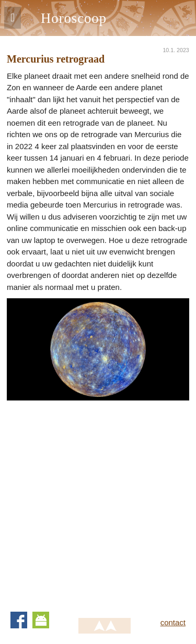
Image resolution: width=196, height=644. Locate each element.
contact (173, 622)
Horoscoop (74, 18)
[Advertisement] (98, 498)
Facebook (19, 620)
